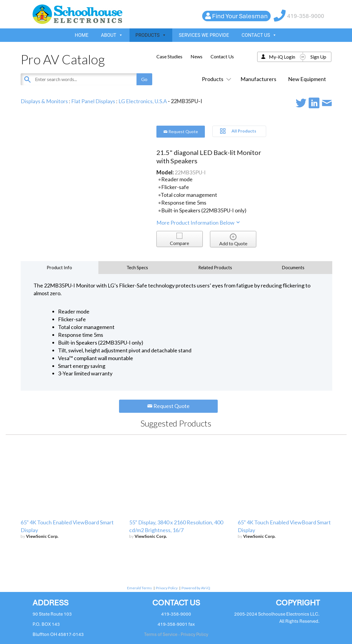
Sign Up (318, 57)
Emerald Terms (140, 588)
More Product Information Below (199, 223)
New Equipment (307, 79)
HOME (81, 35)
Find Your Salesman (240, 16)
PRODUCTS (151, 35)
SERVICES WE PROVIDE (204, 35)
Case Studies (169, 56)
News (196, 56)
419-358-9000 (306, 16)
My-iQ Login (282, 57)
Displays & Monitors (44, 101)
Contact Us (222, 56)
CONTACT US (259, 35)
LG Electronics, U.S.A (143, 101)
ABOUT (112, 35)
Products (215, 79)
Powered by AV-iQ (196, 588)
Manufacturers (258, 79)
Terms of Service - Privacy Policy (176, 634)
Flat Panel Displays (93, 101)
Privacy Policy (167, 588)
